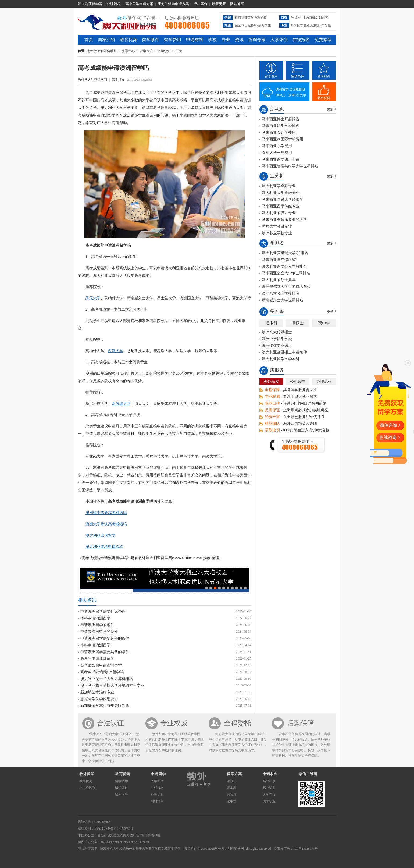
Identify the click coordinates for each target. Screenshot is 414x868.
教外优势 (324, 98)
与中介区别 (87, 788)
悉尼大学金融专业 (277, 226)
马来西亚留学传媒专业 (281, 206)
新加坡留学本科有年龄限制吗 (105, 706)
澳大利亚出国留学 (101, 535)
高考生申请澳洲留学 (97, 659)
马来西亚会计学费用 (279, 132)
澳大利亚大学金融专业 (281, 193)
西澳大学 (116, 351)
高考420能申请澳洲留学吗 (102, 672)
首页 (89, 40)
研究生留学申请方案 (173, 4)
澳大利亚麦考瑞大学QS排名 (285, 253)
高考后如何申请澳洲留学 (101, 665)
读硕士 (298, 323)
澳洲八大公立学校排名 (281, 293)
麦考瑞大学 (121, 404)
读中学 (324, 323)
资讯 (239, 40)
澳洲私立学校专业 (277, 233)
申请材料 (195, 40)
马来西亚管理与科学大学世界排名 (290, 166)
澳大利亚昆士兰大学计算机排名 (107, 679)
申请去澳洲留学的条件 (99, 632)
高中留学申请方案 (139, 4)
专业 (226, 40)
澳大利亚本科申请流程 (104, 547)
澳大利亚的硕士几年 (279, 280)
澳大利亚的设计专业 (279, 213)
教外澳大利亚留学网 (117, 21)
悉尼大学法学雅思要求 (99, 699)
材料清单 (157, 801)
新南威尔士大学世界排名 (283, 300)
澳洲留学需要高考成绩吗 (106, 513)
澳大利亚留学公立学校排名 (284, 266)
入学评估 (279, 40)
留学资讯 (146, 51)
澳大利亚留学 (88, 849)
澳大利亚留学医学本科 (281, 359)
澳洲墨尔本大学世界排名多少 (286, 287)
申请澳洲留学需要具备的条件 (105, 638)
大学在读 (269, 795)
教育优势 (129, 40)
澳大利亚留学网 (90, 4)
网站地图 (237, 4)
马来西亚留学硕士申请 (281, 159)
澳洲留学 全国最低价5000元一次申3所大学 (291, 92)
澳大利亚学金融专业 (279, 186)
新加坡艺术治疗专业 (97, 692)
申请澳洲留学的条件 (97, 625)
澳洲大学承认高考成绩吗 (106, 524)
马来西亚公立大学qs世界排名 (286, 273)
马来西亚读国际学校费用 (283, 139)
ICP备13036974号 (306, 849)
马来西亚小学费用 (277, 146)
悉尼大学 (93, 298)
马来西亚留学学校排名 (281, 126)
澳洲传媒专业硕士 (277, 346)
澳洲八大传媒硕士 (277, 332)
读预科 (232, 795)
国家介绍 (106, 40)
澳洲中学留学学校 (277, 339)
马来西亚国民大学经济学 (283, 199)
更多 (330, 109)
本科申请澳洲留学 (95, 618)
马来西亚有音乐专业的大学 (284, 220)
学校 (212, 40)
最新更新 (219, 4)
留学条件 (151, 40)
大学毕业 (269, 801)
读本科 (271, 323)
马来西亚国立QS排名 (279, 260)
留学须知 (164, 51)
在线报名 (301, 40)
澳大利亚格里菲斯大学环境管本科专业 (112, 685)
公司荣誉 (298, 382)
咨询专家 (257, 40)
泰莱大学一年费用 (277, 153)
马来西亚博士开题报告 (281, 119)
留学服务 (324, 76)
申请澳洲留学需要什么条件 (103, 612)
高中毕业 (269, 788)
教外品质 (271, 382)
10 (245, 588)
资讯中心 (128, 51)
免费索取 (323, 40)
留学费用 (173, 40)
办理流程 (114, 4)
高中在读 (269, 781)
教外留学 (87, 774)
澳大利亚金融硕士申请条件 (284, 352)
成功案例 (201, 4)
